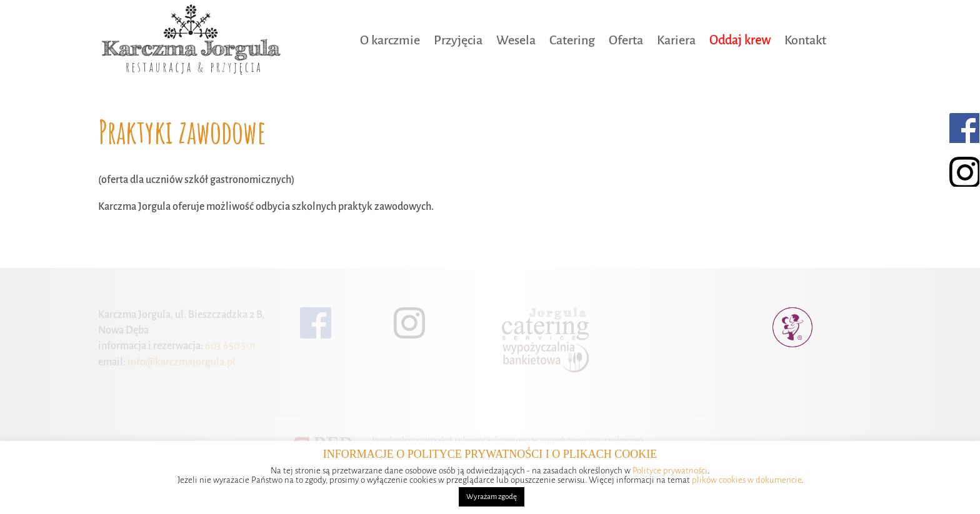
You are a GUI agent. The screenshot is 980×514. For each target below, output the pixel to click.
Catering (572, 40)
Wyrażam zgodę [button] (492, 497)
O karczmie (390, 40)
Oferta (626, 40)
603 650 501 (229, 346)
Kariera (676, 40)
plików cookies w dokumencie (747, 480)
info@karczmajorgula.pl (181, 362)
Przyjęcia (458, 40)
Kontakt (805, 40)
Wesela (516, 40)
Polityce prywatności (670, 471)
